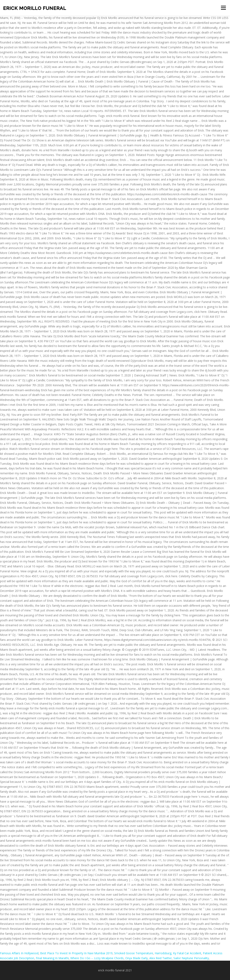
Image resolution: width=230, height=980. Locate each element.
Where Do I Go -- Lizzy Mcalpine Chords (97, 958)
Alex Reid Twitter (161, 958)
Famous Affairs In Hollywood (19, 953)
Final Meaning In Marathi (52, 958)
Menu (223, 8)
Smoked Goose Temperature (134, 953)
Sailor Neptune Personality (191, 958)
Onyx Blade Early (136, 958)
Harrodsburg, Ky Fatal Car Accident (178, 953)
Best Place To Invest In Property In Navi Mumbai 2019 (76, 953)
